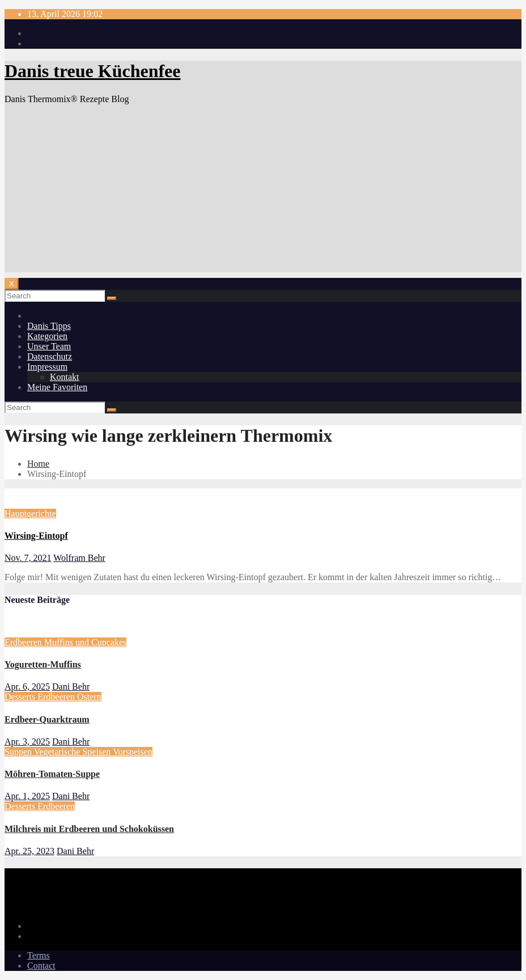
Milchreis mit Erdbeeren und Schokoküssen (89, 829)
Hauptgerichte (30, 514)
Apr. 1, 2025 (27, 796)
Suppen (19, 752)
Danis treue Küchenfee (92, 71)
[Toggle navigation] (12, 284)
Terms (39, 955)
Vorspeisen (133, 752)
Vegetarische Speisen (73, 752)
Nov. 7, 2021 (28, 558)
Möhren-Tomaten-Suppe (52, 774)
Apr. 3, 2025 (27, 742)
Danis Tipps (49, 326)
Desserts (21, 697)
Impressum (47, 367)
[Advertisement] (263, 193)
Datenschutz (50, 356)
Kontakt (65, 377)
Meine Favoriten (57, 387)
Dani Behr (71, 687)
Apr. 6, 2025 (27, 687)
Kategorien (47, 336)
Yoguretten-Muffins (43, 664)
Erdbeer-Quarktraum (47, 719)
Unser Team (49, 346)
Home (38, 464)
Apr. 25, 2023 (29, 851)
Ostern (89, 697)
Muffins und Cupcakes (85, 642)
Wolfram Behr (79, 558)
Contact (41, 966)
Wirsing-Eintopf (36, 536)
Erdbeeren (24, 642)
